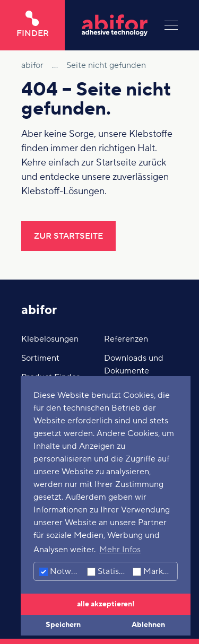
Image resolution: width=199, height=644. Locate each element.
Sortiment (40, 358)
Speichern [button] (63, 625)
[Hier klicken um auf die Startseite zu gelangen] (115, 25)
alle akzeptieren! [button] (106, 604)
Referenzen (126, 339)
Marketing (155, 571)
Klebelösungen (50, 339)
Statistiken (109, 571)
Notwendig (62, 571)
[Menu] (171, 25)
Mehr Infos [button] (120, 550)
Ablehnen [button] (148, 625)
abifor (39, 310)
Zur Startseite (68, 236)
